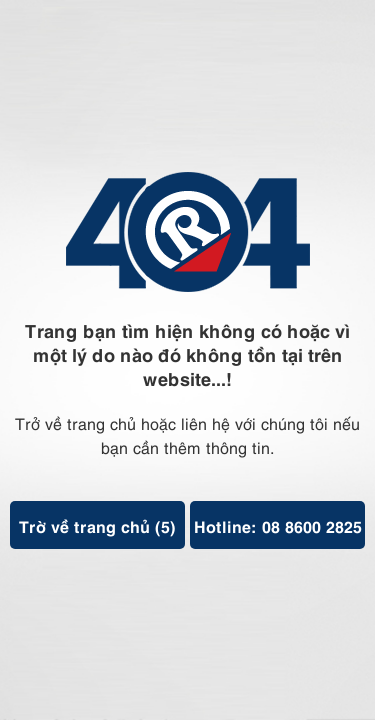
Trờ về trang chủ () (97, 525)
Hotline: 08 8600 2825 (278, 525)
